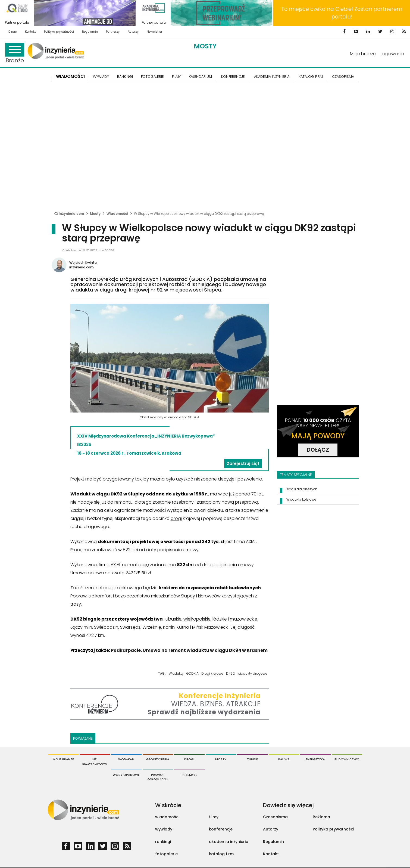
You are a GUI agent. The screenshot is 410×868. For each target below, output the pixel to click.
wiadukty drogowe (252, 673)
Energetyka (315, 759)
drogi (176, 518)
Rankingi (125, 77)
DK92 (230, 673)
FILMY (176, 77)
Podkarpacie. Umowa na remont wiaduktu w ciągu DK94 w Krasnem (189, 650)
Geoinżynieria (158, 759)
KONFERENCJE (233, 77)
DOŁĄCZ (318, 450)
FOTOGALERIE (152, 77)
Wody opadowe (126, 775)
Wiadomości (70, 76)
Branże (15, 53)
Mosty (205, 46)
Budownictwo (347, 759)
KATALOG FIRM (311, 77)
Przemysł (189, 775)
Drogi (189, 759)
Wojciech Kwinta (83, 263)
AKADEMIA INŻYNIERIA (272, 77)
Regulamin (90, 32)
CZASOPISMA (343, 77)
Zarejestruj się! (243, 464)
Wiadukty (176, 673)
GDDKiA (193, 673)
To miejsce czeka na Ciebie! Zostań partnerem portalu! (342, 13)
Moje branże (363, 54)
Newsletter (154, 32)
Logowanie (392, 54)
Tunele (252, 759)
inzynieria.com (82, 267)
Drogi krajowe (212, 673)
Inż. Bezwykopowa (95, 761)
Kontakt (30, 32)
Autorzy (133, 32)
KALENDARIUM (200, 77)
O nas (12, 32)
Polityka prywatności (59, 32)
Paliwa (284, 759)
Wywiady (101, 77)
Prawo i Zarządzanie (158, 777)
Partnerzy (113, 32)
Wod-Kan (126, 759)
